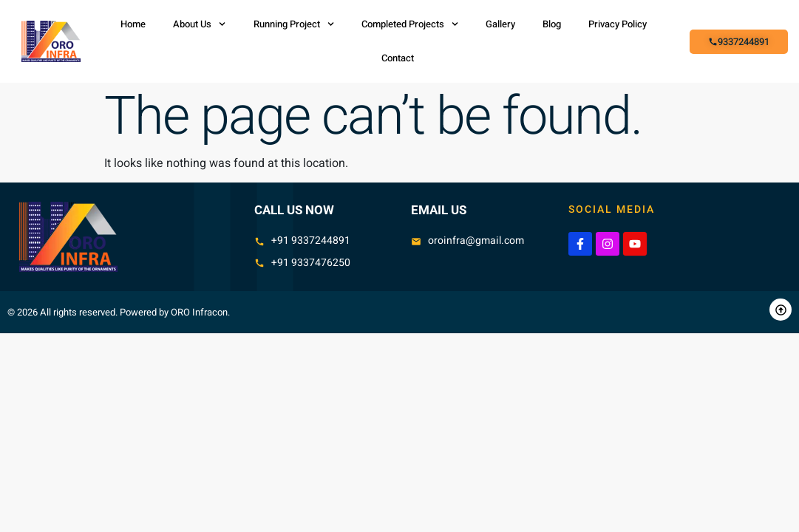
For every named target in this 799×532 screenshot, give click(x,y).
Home (133, 24)
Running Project (294, 24)
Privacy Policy (618, 24)
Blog (552, 24)
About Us (199, 24)
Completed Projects (410, 24)
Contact (398, 58)
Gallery (500, 24)
